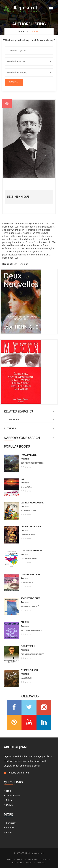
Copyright (11, 823)
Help (9, 791)
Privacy (10, 800)
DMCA (9, 805)
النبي (23, 479)
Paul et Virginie (29, 455)
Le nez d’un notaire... (31, 574)
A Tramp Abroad (29, 670)
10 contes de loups (30, 598)
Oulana (25, 622)
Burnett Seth (28, 646)
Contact (10, 828)
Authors (32, 860)
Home (21, 31)
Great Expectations (31, 526)
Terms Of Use (13, 795)
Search (14, 82)
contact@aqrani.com (18, 773)
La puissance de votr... (32, 550)
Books (20, 860)
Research (17, 863)
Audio (44, 860)
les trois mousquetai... (32, 503)
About (9, 832)
